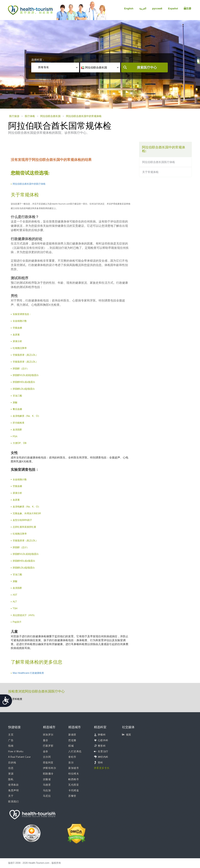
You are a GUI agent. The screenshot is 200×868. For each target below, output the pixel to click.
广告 (11, 741)
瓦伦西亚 (74, 785)
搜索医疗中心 (147, 68)
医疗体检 (30, 116)
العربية (143, 8)
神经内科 (103, 757)
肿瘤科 (102, 735)
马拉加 (47, 791)
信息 (11, 768)
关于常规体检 (150, 172)
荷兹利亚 (48, 763)
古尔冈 (47, 757)
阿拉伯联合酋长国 (50, 116)
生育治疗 (103, 752)
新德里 (72, 735)
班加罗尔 (48, 735)
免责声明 (13, 791)
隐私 (11, 780)
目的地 (12, 763)
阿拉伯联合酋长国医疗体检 (159, 162)
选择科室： (38, 60)
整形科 (102, 746)
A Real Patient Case (19, 757)
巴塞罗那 (48, 746)
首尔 (71, 763)
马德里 (47, 785)
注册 (187, 8)
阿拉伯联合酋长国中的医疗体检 (29, 184)
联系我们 (13, 802)
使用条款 (13, 785)
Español (173, 8)
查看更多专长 (102, 768)
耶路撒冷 (48, 774)
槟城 (71, 746)
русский (157, 8)
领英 (127, 735)
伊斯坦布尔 (50, 768)
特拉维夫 (74, 774)
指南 (11, 746)
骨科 (100, 763)
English (129, 8)
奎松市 (72, 757)
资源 (11, 774)
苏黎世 (72, 796)
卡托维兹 (74, 791)
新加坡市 (74, 768)
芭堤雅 (72, 741)
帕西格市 (74, 780)
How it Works (16, 752)
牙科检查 (17, 699)
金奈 (46, 752)
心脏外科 (103, 741)
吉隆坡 (47, 780)
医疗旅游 (14, 116)
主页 (11, 735)
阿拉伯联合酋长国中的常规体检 (84, 116)
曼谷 (46, 741)
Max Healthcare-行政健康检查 (28, 673)
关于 (11, 796)
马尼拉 (47, 796)
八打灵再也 (75, 752)
